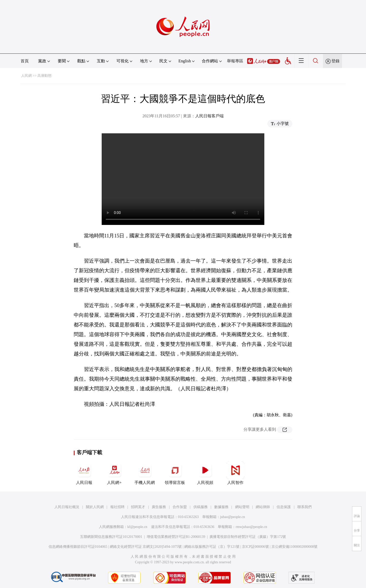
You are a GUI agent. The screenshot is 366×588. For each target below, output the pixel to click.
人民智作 (235, 473)
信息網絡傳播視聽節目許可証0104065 (78, 547)
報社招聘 (117, 507)
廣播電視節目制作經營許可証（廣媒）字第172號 (248, 537)
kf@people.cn (137, 527)
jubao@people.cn (233, 517)
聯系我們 (304, 507)
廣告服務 (159, 507)
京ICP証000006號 (255, 547)
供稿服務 (201, 507)
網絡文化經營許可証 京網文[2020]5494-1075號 (146, 547)
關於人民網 (95, 507)
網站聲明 (242, 507)
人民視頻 (205, 473)
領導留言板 (175, 473)
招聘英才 (138, 507)
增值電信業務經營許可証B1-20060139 (176, 537)
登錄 (335, 61)
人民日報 (84, 473)
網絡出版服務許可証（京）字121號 (212, 547)
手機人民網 (145, 473)
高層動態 (44, 76)
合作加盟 (180, 507)
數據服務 (221, 507)
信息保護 (284, 507)
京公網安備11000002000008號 (294, 547)
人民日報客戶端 (209, 116)
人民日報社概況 (67, 507)
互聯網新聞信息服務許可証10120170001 (111, 537)
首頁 (25, 61)
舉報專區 (235, 61)
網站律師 (263, 507)
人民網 (26, 76)
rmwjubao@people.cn (251, 527)
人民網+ (114, 473)
